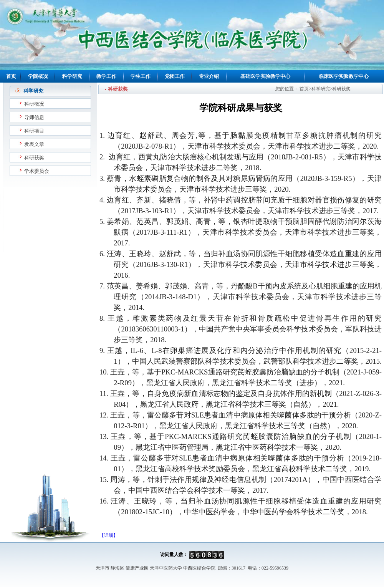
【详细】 (109, 535)
